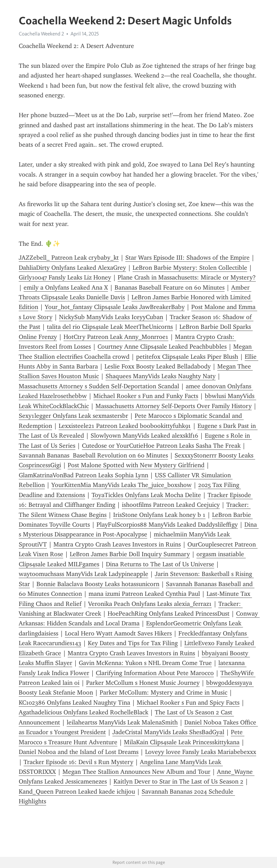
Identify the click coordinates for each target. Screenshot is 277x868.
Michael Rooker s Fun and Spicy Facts (188, 703)
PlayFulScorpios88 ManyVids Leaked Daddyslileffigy (167, 525)
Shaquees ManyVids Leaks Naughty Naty (161, 376)
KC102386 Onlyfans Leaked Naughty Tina (74, 703)
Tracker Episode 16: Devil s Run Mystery (78, 762)
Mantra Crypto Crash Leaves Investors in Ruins (117, 544)
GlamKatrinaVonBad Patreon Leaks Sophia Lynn (83, 475)
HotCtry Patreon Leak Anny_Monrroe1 (116, 337)
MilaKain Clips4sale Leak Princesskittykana (182, 742)
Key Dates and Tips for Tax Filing (133, 643)
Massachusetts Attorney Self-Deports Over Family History (174, 406)
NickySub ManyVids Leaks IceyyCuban (111, 317)
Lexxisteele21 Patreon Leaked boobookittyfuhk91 (125, 426)
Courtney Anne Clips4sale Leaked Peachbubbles (162, 347)
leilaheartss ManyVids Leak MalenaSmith (122, 722)
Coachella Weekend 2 (41, 34)
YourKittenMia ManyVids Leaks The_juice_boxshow (121, 485)
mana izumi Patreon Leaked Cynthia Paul (144, 594)
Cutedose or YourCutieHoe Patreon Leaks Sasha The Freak (161, 446)
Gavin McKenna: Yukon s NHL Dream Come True (145, 663)
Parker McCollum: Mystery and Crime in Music (163, 692)
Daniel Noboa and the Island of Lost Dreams (79, 752)
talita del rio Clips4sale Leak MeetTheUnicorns (110, 327)
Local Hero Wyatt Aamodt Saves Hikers (118, 633)
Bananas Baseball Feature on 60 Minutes (170, 287)
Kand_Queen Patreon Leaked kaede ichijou (77, 792)
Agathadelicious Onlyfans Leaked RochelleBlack (83, 712)
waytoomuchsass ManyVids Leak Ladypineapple (83, 574)
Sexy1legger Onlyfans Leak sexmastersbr (73, 416)
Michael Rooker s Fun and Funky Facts (146, 396)
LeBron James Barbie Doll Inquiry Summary (130, 554)
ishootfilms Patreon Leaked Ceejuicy (171, 505)
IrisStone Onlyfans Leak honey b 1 (159, 515)
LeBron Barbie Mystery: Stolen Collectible (190, 268)
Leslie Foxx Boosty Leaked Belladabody (158, 366)
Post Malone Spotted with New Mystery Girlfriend (136, 465)
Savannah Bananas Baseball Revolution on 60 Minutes (93, 455)
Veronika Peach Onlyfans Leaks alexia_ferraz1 (150, 604)
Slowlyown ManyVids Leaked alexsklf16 (144, 436)
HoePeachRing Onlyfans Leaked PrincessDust (169, 614)
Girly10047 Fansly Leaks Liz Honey (65, 277)
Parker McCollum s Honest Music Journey (143, 683)
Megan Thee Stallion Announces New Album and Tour (136, 772)
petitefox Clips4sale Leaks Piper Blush (187, 357)
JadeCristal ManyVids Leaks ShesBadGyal (168, 732)
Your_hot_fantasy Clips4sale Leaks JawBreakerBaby (115, 307)
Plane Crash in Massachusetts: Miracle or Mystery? (187, 277)
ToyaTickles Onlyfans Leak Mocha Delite (146, 495)
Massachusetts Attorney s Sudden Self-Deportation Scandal (99, 386)
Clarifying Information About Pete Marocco (155, 673)
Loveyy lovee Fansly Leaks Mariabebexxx (201, 752)
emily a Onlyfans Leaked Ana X (66, 287)
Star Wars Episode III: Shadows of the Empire (187, 258)
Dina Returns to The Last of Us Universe (160, 564)
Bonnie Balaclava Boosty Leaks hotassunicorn (98, 584)
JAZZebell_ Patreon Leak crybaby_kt (69, 258)
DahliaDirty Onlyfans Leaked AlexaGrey (72, 268)
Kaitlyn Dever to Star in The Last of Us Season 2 (178, 781)
